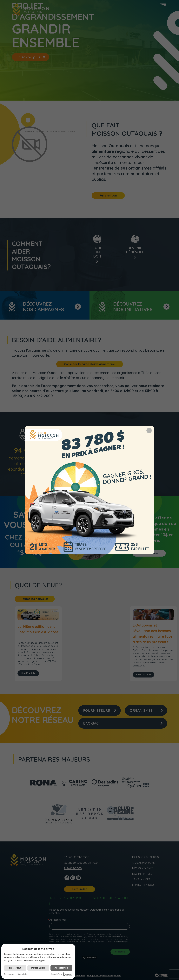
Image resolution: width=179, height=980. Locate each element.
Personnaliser (38, 968)
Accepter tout (61, 968)
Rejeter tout (15, 968)
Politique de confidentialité (16, 974)
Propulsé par (62, 974)
